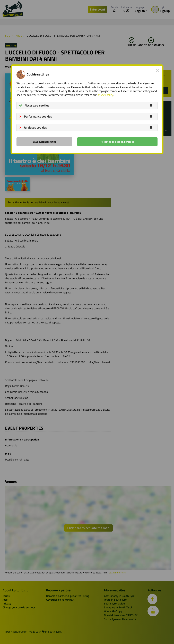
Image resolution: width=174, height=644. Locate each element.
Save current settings (44, 142)
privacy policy (105, 95)
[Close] (158, 70)
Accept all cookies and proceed (118, 142)
